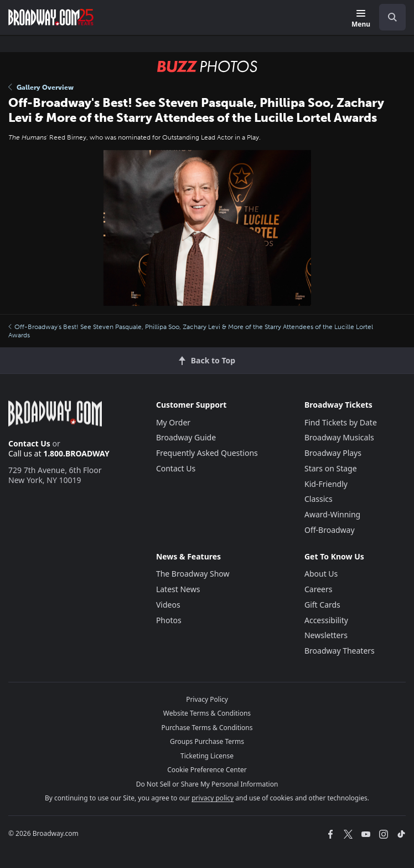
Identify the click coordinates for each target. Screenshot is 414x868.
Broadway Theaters (340, 651)
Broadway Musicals (339, 437)
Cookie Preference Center (207, 770)
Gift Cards (322, 605)
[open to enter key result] (392, 17)
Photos (169, 620)
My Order (173, 422)
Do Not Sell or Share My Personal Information (207, 784)
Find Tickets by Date (341, 422)
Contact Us (29, 443)
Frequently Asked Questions (207, 453)
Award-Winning (332, 514)
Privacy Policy (207, 699)
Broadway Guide (186, 437)
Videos (168, 605)
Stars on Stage (331, 468)
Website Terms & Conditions (207, 713)
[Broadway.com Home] (51, 17)
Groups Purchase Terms (207, 741)
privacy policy (213, 798)
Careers (318, 589)
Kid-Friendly (326, 484)
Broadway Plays (333, 453)
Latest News (178, 589)
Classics (319, 499)
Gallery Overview (41, 88)
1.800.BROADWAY (76, 453)
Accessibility (326, 620)
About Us (321, 574)
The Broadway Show (193, 574)
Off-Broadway (330, 530)
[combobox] (388, 17)
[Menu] (361, 19)
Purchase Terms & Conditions (207, 728)
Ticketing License (207, 756)
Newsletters (326, 635)
